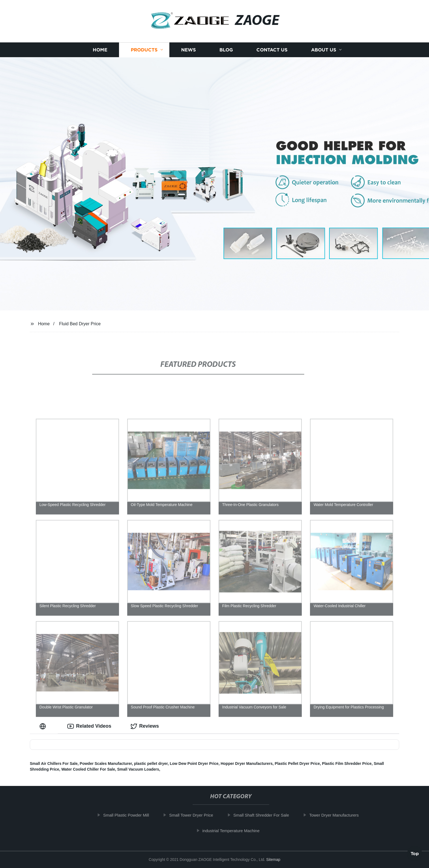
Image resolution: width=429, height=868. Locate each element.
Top (415, 853)
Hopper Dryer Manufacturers (247, 764)
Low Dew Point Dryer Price (194, 764)
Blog (226, 50)
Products (144, 50)
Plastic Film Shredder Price (347, 764)
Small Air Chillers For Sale (54, 764)
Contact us (272, 50)
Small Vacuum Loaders (138, 769)
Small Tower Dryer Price (194, 815)
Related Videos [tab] (89, 726)
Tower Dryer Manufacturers (336, 815)
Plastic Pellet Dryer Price (297, 764)
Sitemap (273, 860)
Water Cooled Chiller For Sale (88, 769)
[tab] (44, 726)
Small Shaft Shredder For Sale (264, 815)
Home (100, 50)
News (189, 50)
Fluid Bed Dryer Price (80, 324)
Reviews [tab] (145, 726)
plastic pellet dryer (151, 764)
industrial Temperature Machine (233, 831)
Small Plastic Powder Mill (129, 815)
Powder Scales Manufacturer (106, 764)
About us (324, 50)
